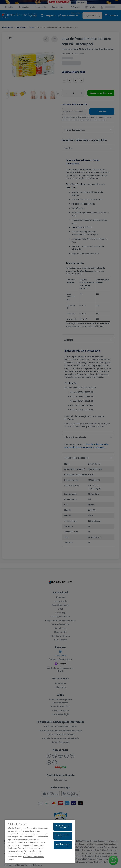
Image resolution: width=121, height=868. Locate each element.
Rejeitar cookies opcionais (63, 836)
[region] (40, 841)
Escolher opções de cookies (63, 845)
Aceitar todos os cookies (63, 827)
